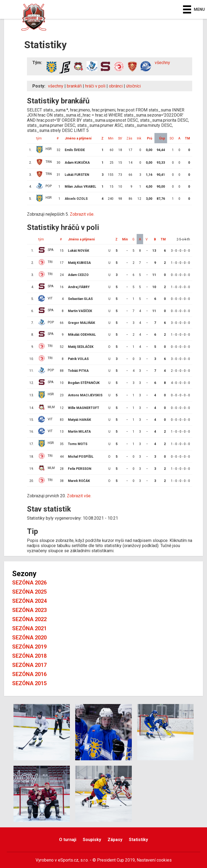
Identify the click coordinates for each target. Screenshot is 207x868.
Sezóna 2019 (29, 647)
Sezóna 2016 (29, 674)
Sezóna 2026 (29, 583)
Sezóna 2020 (29, 638)
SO (172, 138)
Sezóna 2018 (29, 656)
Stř (120, 138)
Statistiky (138, 840)
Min (111, 138)
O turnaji (68, 840)
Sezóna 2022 (29, 619)
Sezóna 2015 (29, 683)
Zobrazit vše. (82, 214)
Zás (129, 138)
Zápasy (115, 840)
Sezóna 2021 (29, 628)
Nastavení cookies (154, 860)
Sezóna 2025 (29, 592)
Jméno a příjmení (78, 138)
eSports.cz (68, 860)
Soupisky (92, 840)
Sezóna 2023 (29, 610)
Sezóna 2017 (29, 665)
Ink (139, 138)
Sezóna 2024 (29, 601)
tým (39, 138)
